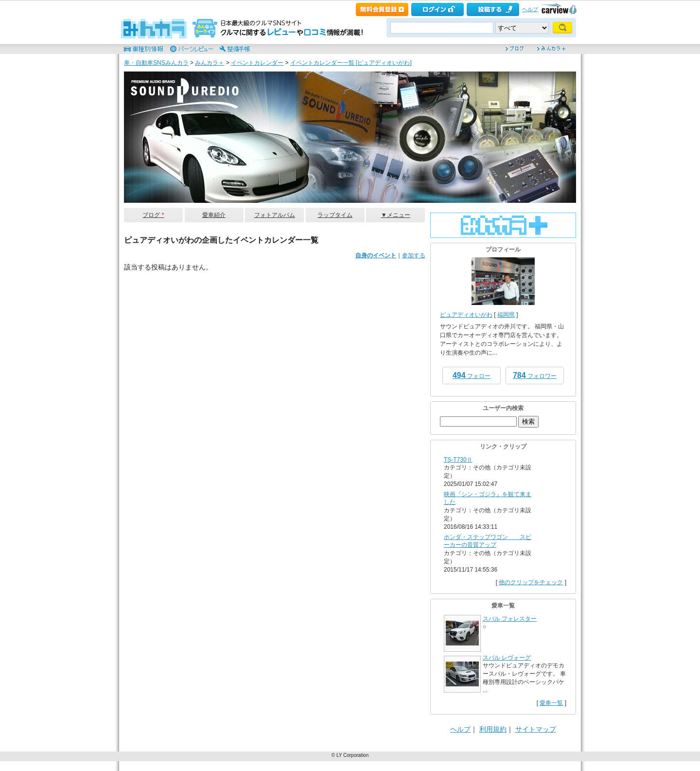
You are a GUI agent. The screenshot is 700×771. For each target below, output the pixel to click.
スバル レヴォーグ (507, 658)
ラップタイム (335, 215)
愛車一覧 (551, 703)
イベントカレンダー (257, 63)
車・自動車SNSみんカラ (156, 63)
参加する (414, 255)
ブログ (153, 215)
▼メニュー (396, 215)
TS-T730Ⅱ (458, 460)
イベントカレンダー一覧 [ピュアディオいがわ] (351, 63)
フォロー (472, 375)
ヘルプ (530, 9)
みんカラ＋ (210, 63)
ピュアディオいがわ (466, 315)
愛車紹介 (214, 215)
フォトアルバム (275, 215)
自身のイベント (376, 255)
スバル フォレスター (510, 619)
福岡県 (506, 315)
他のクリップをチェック (531, 582)
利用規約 (493, 729)
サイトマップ (536, 729)
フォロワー (535, 375)
